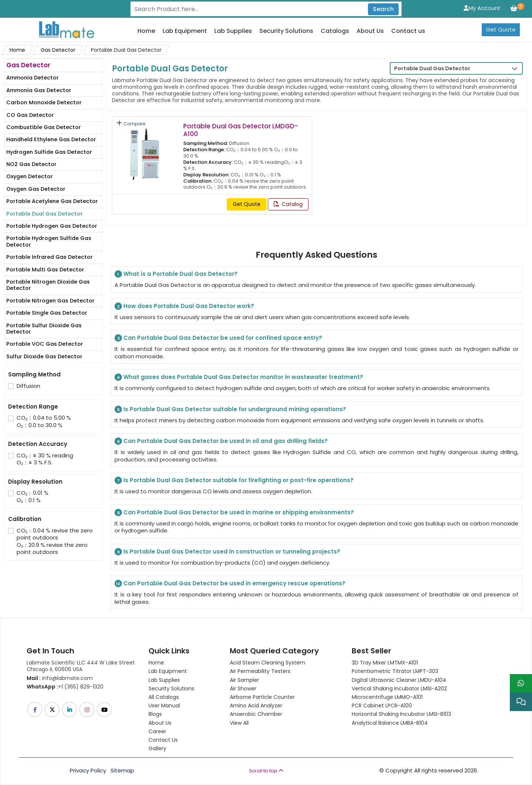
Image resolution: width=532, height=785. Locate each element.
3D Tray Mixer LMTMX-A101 (385, 663)
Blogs (155, 714)
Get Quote (501, 29)
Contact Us (163, 740)
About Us (370, 31)
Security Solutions (286, 31)
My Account (482, 8)
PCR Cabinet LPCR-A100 (382, 706)
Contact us (408, 31)
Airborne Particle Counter (262, 697)
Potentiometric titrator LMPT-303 (395, 671)
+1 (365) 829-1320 (65, 687)
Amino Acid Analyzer (256, 706)
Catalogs (335, 31)
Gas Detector (58, 50)
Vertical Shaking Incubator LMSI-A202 (399, 688)
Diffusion (28, 386)
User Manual (164, 706)
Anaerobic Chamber (256, 714)
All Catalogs (164, 697)
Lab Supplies (233, 31)
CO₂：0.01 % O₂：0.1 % (33, 496)
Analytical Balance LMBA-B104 (390, 723)
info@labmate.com (60, 678)
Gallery (157, 748)
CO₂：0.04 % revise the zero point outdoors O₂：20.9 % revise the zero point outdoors (55, 541)
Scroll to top (266, 771)
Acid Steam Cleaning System (267, 663)
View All (239, 723)
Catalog (288, 204)
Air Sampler (244, 680)
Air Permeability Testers (260, 671)
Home (146, 31)
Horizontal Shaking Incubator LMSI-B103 (401, 714)
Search (383, 9)
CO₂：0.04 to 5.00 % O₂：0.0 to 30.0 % (44, 421)
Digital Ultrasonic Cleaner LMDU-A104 (399, 680)
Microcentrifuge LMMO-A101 (387, 697)
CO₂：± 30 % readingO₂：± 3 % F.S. (45, 459)
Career (157, 731)
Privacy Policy (88, 771)
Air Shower (243, 688)
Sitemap (122, 771)
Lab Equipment (185, 31)
